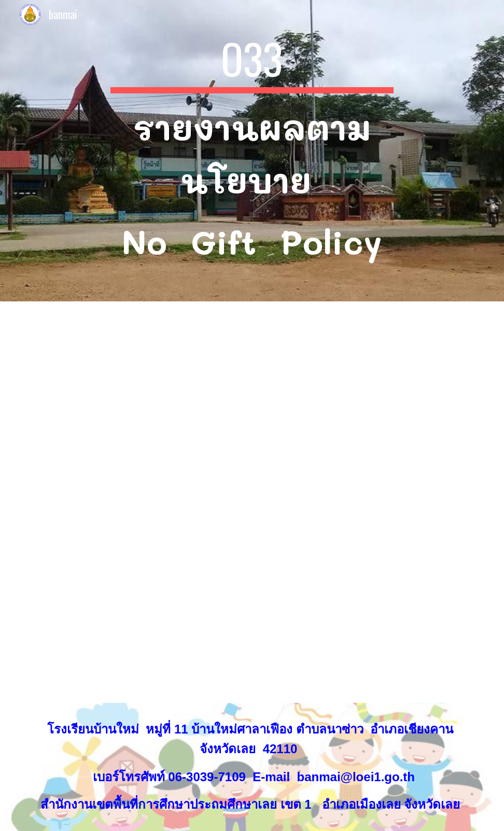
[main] (252, 151)
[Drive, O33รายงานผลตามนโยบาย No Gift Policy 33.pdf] (290, 502)
